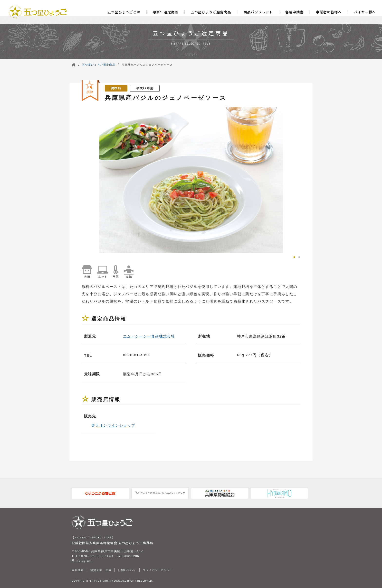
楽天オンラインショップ (113, 425)
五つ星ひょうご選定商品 (211, 12)
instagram (84, 561)
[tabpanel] (191, 180)
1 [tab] (294, 257)
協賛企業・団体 (101, 570)
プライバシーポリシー (158, 570)
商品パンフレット (258, 12)
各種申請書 (294, 12)
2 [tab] (299, 257)
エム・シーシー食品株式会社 (149, 336)
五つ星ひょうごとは (124, 12)
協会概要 (78, 570)
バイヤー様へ (365, 12)
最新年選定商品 (166, 12)
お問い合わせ (127, 570)
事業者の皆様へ (329, 12)
